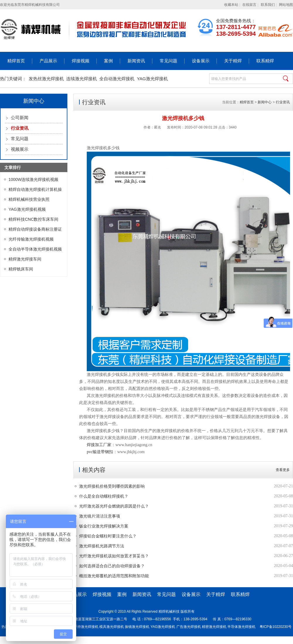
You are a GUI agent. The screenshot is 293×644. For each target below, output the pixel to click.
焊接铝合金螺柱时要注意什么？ (108, 536)
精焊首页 (16, 61)
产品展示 (48, 61)
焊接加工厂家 (99, 445)
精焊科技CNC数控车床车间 (33, 219)
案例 (108, 61)
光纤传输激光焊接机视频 (31, 239)
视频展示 (20, 149)
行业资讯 (283, 102)
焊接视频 (81, 61)
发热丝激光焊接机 (46, 79)
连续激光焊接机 (82, 79)
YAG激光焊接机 (152, 79)
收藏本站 (231, 5)
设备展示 (201, 61)
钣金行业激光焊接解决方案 (104, 526)
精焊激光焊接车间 (25, 259)
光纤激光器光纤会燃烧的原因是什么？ (114, 506)
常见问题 (168, 61)
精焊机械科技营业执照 (29, 199)
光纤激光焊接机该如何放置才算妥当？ (114, 556)
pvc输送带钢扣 (100, 452)
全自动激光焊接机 (117, 79)
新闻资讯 (136, 61)
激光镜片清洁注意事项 (100, 516)
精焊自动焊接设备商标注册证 (35, 229)
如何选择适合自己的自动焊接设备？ (112, 566)
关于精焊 (233, 61)
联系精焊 (265, 61)
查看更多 (283, 470)
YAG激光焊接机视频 (27, 209)
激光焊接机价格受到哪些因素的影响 (112, 486)
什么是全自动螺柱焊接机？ (104, 496)
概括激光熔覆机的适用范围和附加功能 (114, 576)
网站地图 (286, 5)
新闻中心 (265, 102)
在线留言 (249, 5)
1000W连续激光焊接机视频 (33, 179)
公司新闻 (20, 118)
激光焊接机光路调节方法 (102, 546)
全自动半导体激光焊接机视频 (35, 249)
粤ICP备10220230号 (276, 627)
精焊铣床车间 (21, 269)
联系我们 (268, 5)
